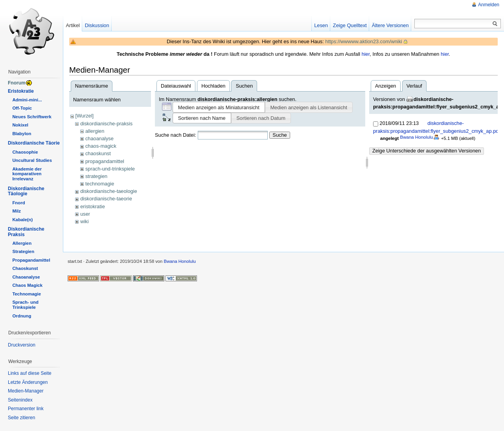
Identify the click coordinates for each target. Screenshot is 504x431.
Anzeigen (385, 86)
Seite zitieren (21, 418)
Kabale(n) (22, 220)
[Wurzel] (84, 116)
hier (366, 54)
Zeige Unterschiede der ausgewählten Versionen (427, 151)
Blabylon (22, 134)
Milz (17, 211)
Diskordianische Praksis (26, 232)
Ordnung (22, 316)
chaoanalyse (99, 138)
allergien (95, 131)
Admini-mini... (27, 100)
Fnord (18, 203)
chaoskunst (98, 153)
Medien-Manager (26, 391)
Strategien (23, 251)
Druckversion (22, 345)
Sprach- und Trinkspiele (25, 305)
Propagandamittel (31, 260)
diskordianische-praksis (106, 124)
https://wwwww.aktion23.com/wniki (364, 41)
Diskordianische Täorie (34, 143)
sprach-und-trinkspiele (110, 169)
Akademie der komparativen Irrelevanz (27, 174)
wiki (84, 221)
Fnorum (17, 83)
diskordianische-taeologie (109, 191)
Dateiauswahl (176, 86)
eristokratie (93, 206)
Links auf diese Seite (30, 373)
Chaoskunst (25, 268)
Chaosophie (25, 152)
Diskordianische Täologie (26, 191)
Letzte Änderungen (28, 382)
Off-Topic (22, 108)
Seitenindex (20, 400)
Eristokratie (21, 91)
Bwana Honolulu (417, 137)
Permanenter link (26, 409)
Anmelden (489, 5)
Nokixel (20, 125)
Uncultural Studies (32, 160)
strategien (96, 176)
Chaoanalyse (26, 277)
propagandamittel (105, 161)
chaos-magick (101, 146)
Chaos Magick (27, 285)
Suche (280, 135)
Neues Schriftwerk (32, 117)
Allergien (22, 243)
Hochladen (213, 86)
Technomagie (27, 294)
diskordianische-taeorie (106, 199)
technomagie (100, 184)
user (85, 214)
